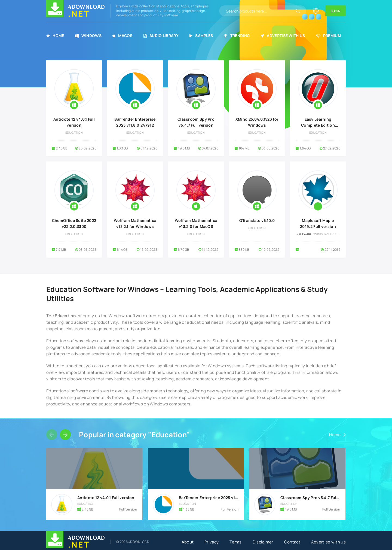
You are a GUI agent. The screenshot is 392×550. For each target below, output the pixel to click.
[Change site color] (316, 11)
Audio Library (161, 36)
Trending (237, 36)
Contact (292, 542)
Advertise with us (283, 36)
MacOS (122, 36)
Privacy (212, 542)
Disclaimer (263, 542)
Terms (236, 542)
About (188, 542)
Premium (329, 36)
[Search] (298, 11)
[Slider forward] (65, 435)
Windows (88, 36)
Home (55, 36)
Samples (201, 36)
